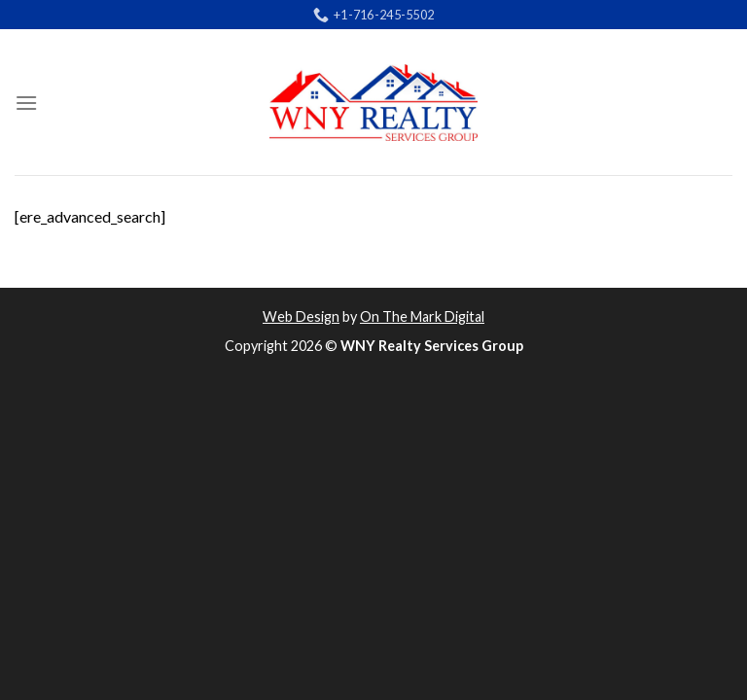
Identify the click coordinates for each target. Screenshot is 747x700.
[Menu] (26, 103)
